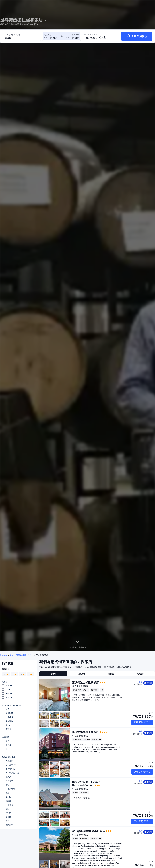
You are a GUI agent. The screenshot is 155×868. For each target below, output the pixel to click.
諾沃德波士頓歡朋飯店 (85, 682)
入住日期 (48, 35)
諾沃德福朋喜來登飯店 (85, 724)
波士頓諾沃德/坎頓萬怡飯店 (88, 806)
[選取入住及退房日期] (52, 36)
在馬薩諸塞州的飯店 (25, 655)
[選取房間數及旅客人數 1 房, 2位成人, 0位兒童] (101, 36)
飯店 (12, 655)
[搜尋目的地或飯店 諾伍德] (22, 36)
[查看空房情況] (137, 36)
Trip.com (4, 655)
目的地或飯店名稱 (12, 35)
